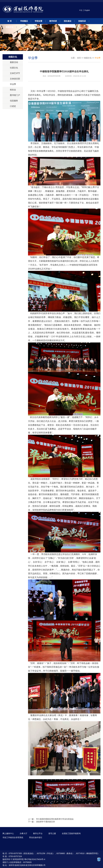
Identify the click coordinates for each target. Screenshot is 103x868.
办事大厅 (23, 833)
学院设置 (38, 21)
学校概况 (24, 21)
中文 (81, 10)
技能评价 (38, 27)
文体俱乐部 (15, 79)
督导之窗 (52, 833)
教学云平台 (38, 833)
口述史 (13, 106)
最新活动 (14, 62)
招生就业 (68, 21)
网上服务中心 (8, 833)
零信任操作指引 (36, 837)
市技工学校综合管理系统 (13, 837)
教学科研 (53, 21)
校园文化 (10, 27)
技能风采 (82, 21)
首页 (79, 58)
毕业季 (13, 84)
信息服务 (14, 101)
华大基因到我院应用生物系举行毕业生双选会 (55, 819)
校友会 (13, 90)
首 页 (10, 21)
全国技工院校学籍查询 (71, 833)
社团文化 (14, 68)
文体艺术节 (15, 73)
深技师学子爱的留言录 (45, 822)
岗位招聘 (24, 27)
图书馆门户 (15, 95)
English (87, 10)
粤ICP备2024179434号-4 (35, 859)
